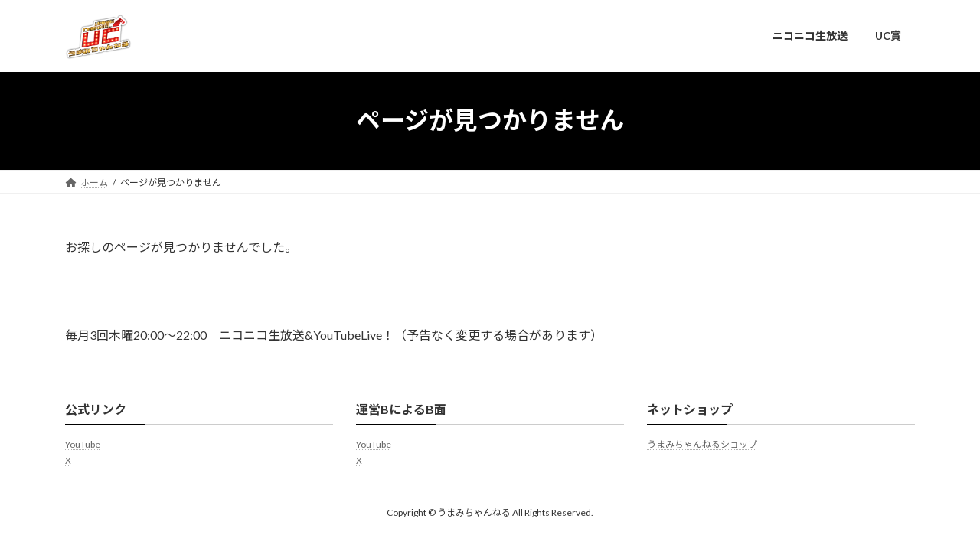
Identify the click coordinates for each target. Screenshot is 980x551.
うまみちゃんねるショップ (702, 444)
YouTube (83, 444)
